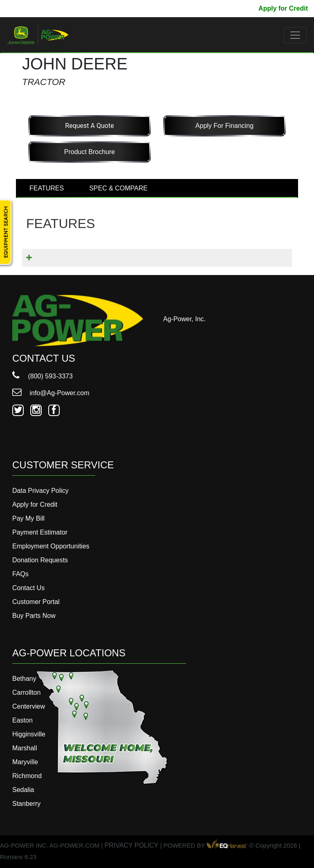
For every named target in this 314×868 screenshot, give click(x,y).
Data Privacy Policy (40, 491)
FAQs (20, 574)
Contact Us (28, 588)
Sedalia (23, 790)
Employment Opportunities (51, 546)
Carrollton (26, 692)
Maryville (25, 762)
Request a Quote (89, 126)
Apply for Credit (283, 8)
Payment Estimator (40, 532)
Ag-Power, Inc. (184, 319)
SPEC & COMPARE (118, 188)
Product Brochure (90, 152)
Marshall (25, 748)
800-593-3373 (31, 8)
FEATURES (47, 188)
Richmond (27, 776)
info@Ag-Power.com (51, 393)
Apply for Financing (224, 126)
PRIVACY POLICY (132, 845)
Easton (22, 720)
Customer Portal (36, 602)
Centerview (29, 706)
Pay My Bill (235, 8)
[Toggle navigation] (295, 35)
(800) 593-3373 (43, 376)
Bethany (24, 679)
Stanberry (26, 804)
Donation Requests (40, 560)
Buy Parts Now (34, 616)
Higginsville (29, 734)
